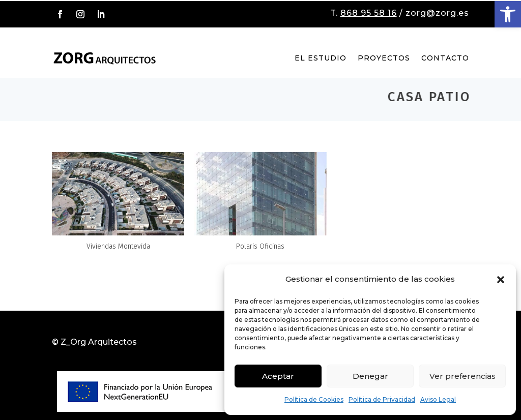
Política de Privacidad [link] (382, 399)
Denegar (370, 376)
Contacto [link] (445, 58)
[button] (501, 280)
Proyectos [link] (384, 58)
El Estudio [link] (321, 58)
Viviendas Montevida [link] (118, 246)
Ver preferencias (462, 376)
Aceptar (278, 376)
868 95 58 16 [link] (369, 13)
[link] (508, 14)
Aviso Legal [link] (438, 399)
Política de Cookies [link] (314, 399)
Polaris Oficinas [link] (260, 246)
